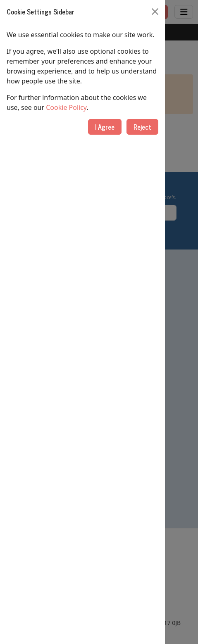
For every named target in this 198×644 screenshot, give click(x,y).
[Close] (155, 12)
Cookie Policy (66, 107)
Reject (142, 127)
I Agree (105, 127)
